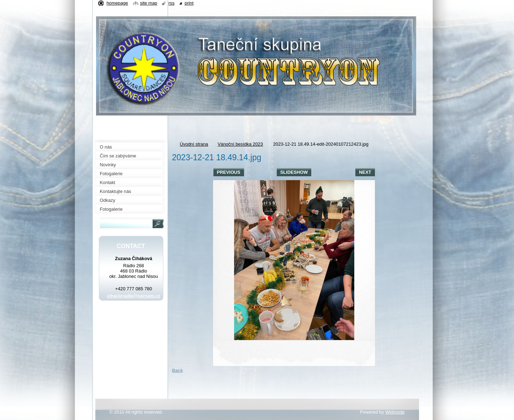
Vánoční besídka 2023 (240, 144)
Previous (229, 172)
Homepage (117, 3)
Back (178, 370)
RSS (171, 3)
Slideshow (294, 172)
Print (189, 3)
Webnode (395, 412)
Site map (149, 3)
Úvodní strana (194, 144)
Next (365, 172)
